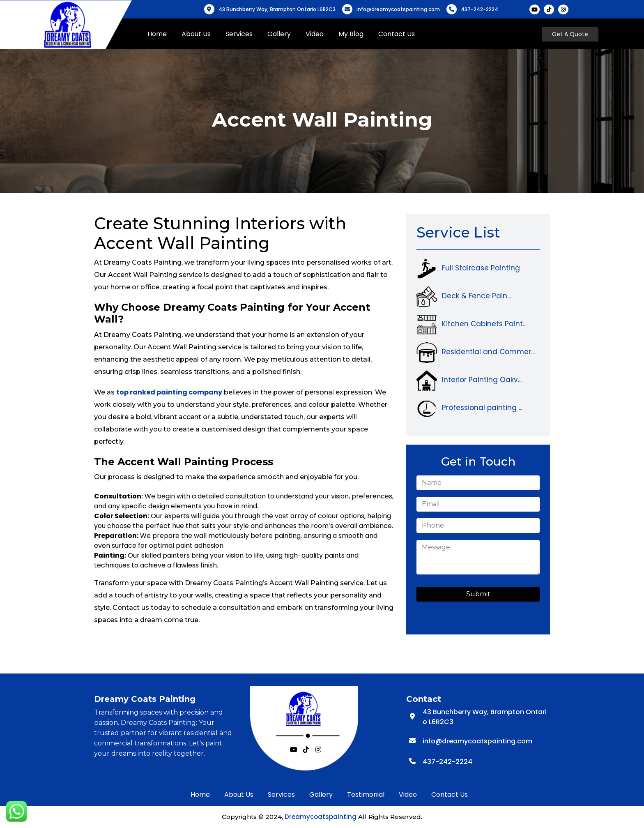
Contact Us (401, 34)
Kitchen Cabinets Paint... (484, 324)
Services (244, 34)
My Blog (356, 34)
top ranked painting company (169, 392)
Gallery (284, 34)
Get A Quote (571, 34)
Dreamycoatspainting (321, 817)
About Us (201, 34)
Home (162, 34)
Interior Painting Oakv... (482, 380)
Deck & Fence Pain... (476, 296)
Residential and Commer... (488, 352)
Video (320, 34)
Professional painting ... (482, 408)
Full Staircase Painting (481, 268)
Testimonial (366, 795)
